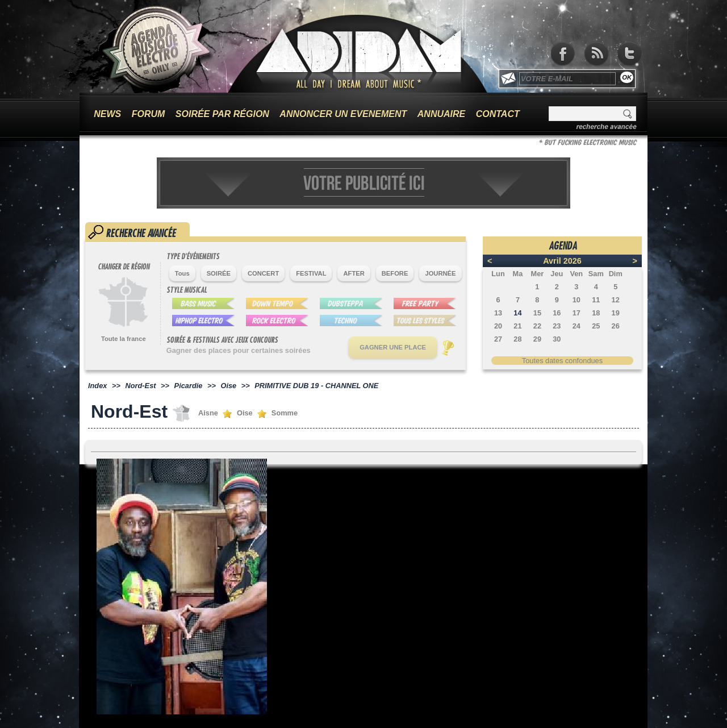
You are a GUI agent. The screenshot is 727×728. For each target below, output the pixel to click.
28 (517, 339)
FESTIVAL (311, 273)
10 (576, 300)
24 (576, 326)
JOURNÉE (440, 273)
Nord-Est (141, 386)
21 (517, 326)
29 (537, 339)
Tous (182, 273)
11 (596, 300)
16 (557, 313)
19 (616, 313)
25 (596, 326)
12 (616, 300)
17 (576, 313)
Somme (285, 413)
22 (537, 326)
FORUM (149, 114)
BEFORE (395, 273)
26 (616, 326)
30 (557, 339)
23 (557, 326)
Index (97, 386)
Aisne (208, 413)
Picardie (189, 386)
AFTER (354, 273)
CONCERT (263, 273)
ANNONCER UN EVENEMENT (343, 114)
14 (517, 313)
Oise (228, 386)
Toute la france (124, 339)
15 (537, 313)
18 (596, 313)
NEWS (107, 114)
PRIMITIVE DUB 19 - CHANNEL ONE (316, 386)
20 (498, 326)
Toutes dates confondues (562, 361)
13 (498, 313)
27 (498, 339)
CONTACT (498, 114)
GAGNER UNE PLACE (393, 347)
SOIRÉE (219, 273)
